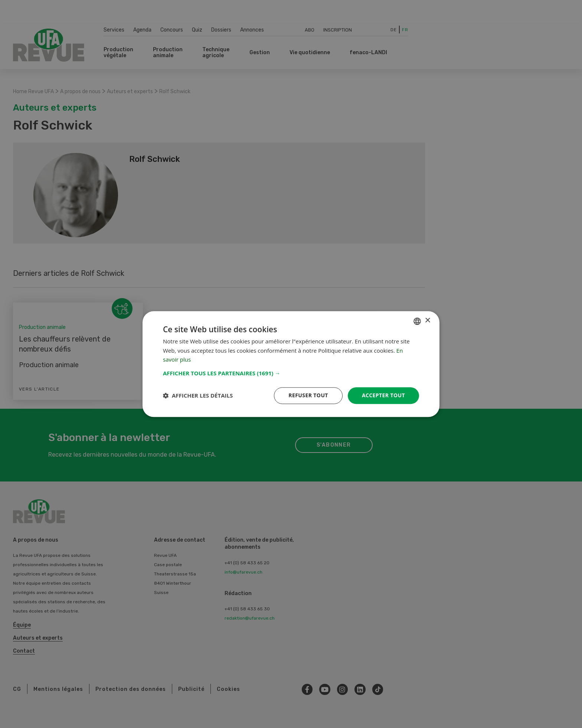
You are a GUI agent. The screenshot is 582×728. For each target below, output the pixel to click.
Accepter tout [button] (383, 395)
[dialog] (291, 364)
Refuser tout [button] (308, 395)
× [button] (427, 321)
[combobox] (417, 321)
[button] (291, 373)
